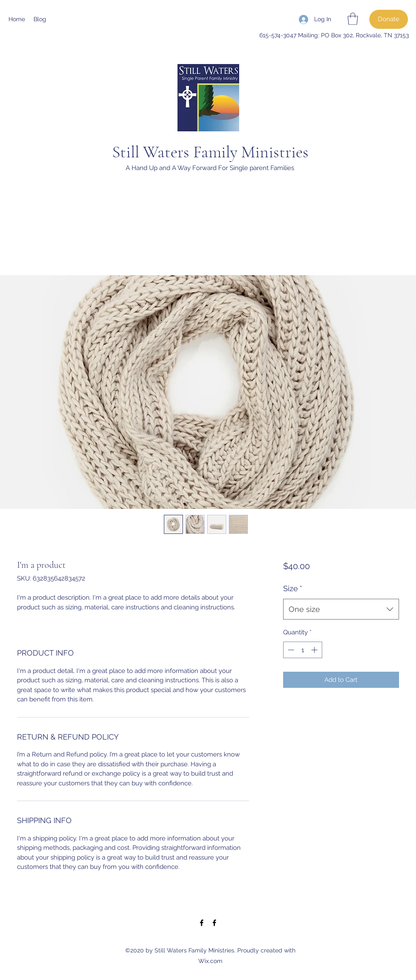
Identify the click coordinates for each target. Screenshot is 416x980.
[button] (353, 19)
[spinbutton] (302, 650)
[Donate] (389, 19)
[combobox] (341, 609)
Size (293, 588)
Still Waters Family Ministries (210, 152)
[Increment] (315, 650)
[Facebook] (202, 923)
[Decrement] (290, 650)
